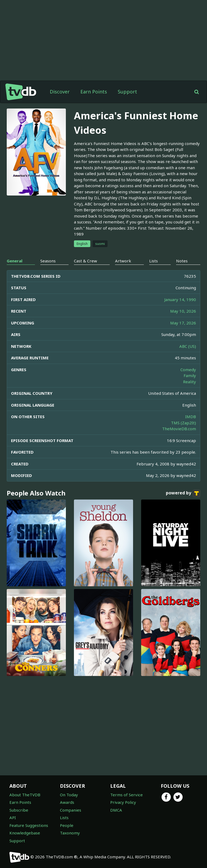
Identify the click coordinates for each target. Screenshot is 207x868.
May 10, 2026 (183, 311)
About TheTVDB (25, 795)
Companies (71, 810)
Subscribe (19, 810)
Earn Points (94, 92)
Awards (67, 802)
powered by (183, 493)
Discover (60, 92)
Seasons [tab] (48, 261)
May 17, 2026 (183, 323)
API (13, 818)
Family (190, 375)
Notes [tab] (182, 261)
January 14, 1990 (180, 299)
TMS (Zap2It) (183, 423)
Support (127, 92)
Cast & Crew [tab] (85, 261)
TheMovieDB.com (179, 429)
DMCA (116, 810)
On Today (69, 795)
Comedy (188, 370)
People (67, 825)
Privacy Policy (123, 802)
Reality (190, 382)
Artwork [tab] (123, 261)
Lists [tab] (154, 261)
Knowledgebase (25, 833)
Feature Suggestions (29, 825)
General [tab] (15, 261)
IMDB (191, 417)
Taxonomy (70, 833)
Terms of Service (126, 795)
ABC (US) (188, 346)
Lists (64, 818)
